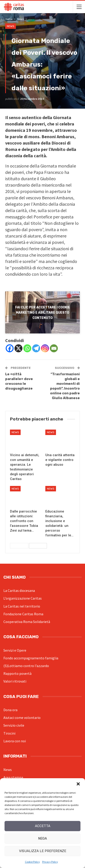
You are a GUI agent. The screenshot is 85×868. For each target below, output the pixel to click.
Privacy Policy (50, 862)
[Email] (54, 348)
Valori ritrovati (15, 681)
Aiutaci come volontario (22, 718)
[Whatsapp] (27, 348)
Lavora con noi (15, 741)
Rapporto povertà (17, 673)
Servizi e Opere (15, 650)
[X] (18, 348)
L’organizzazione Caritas (23, 598)
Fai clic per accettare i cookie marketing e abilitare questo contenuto (43, 312)
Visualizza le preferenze (43, 851)
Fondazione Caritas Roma (23, 614)
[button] (78, 784)
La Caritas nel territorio (22, 606)
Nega (42, 838)
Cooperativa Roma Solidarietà (27, 622)
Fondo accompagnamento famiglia (31, 658)
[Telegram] (36, 348)
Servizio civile (14, 725)
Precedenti (19, 546)
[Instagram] (45, 348)
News (11, 26)
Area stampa (13, 777)
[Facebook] (10, 348)
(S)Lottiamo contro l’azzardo (26, 666)
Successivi (38, 546)
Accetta (43, 826)
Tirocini (9, 733)
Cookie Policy (32, 862)
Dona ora (10, 710)
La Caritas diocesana (19, 590)
